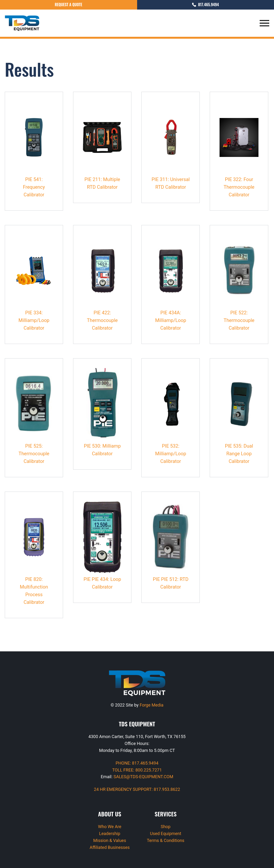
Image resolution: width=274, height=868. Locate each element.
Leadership (110, 833)
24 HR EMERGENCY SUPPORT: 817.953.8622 (137, 789)
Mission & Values (110, 840)
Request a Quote (68, 5)
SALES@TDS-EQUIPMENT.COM (143, 777)
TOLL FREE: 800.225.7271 (137, 770)
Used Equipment (166, 833)
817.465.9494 (205, 5)
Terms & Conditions (166, 840)
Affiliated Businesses (110, 847)
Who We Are (110, 827)
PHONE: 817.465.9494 (137, 763)
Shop (166, 827)
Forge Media (151, 705)
